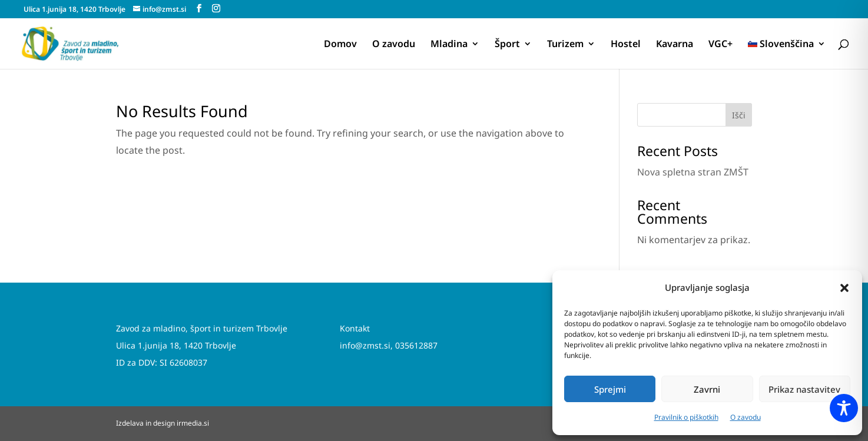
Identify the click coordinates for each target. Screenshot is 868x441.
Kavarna (675, 45)
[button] (844, 288)
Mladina (449, 45)
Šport (507, 45)
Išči (739, 115)
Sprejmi (610, 389)
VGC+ (720, 45)
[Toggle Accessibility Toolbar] (844, 408)
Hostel (626, 45)
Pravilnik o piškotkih (686, 417)
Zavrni (707, 389)
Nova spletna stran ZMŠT (693, 172)
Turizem (565, 45)
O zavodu (746, 417)
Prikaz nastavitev (804, 389)
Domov (340, 45)
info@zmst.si (365, 345)
